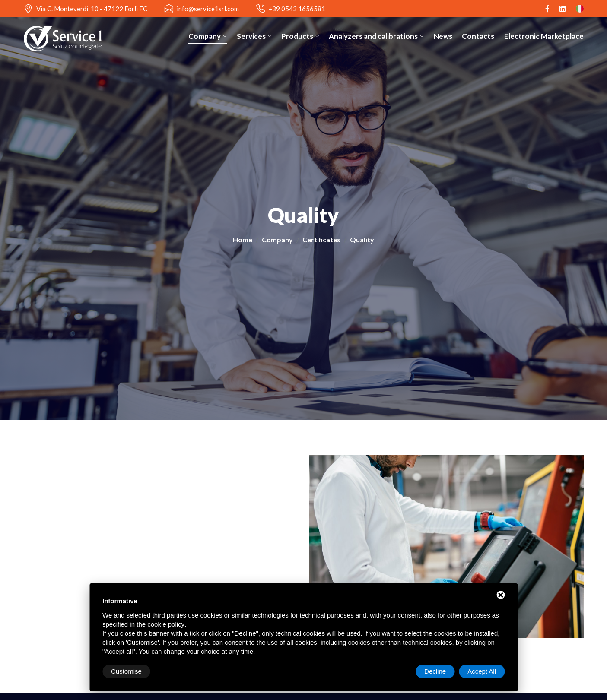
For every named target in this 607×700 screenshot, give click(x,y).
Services (254, 36)
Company (208, 36)
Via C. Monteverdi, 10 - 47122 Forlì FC (92, 9)
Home (243, 239)
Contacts (478, 36)
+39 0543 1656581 (297, 9)
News (443, 36)
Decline (435, 671)
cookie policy (166, 624)
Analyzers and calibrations (376, 36)
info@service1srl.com (208, 9)
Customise (126, 671)
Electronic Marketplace (544, 36)
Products (300, 36)
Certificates (321, 239)
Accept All (482, 671)
